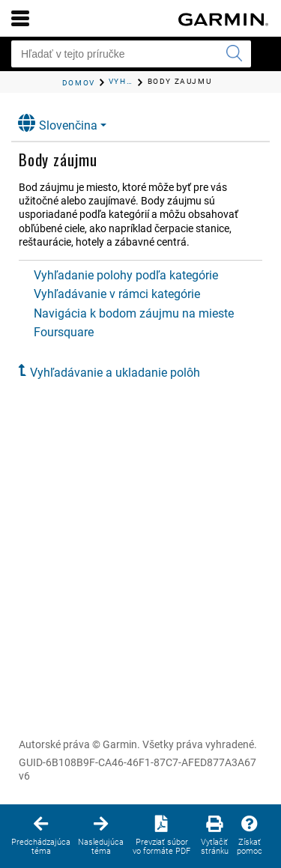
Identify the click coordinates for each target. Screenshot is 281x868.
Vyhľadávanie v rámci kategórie (117, 294)
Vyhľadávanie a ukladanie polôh (115, 373)
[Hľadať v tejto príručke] (131, 54)
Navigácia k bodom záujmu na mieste (134, 313)
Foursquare (64, 332)
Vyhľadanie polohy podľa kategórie (126, 275)
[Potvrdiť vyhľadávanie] (234, 54)
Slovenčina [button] (58, 123)
